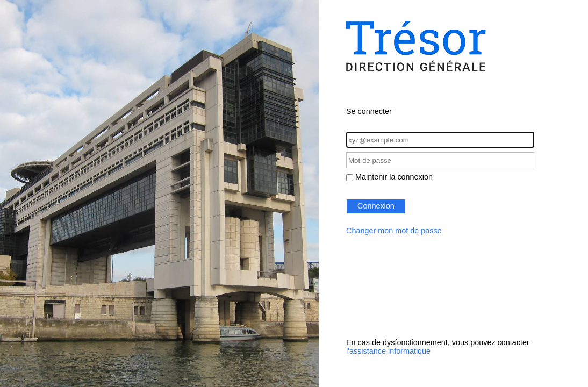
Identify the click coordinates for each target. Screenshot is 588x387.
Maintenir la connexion (394, 177)
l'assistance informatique (388, 351)
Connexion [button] (376, 206)
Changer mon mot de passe (394, 231)
